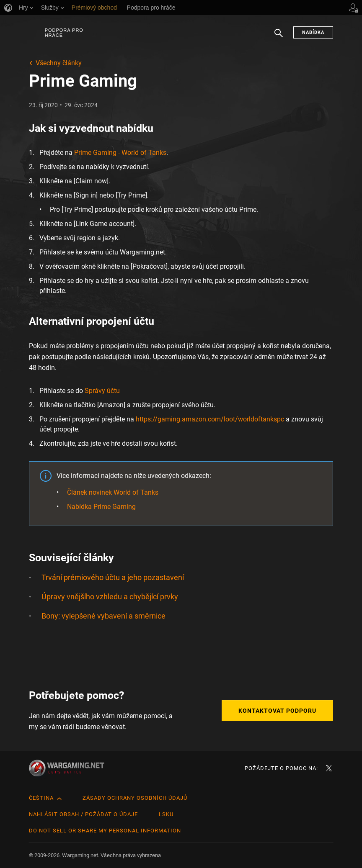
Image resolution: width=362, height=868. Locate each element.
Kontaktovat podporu (277, 711)
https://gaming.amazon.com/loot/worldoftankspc (210, 419)
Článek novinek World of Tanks (113, 492)
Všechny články (59, 63)
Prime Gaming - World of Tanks (120, 153)
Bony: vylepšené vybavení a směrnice (103, 616)
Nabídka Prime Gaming (101, 507)
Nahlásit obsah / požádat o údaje (83, 814)
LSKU (166, 814)
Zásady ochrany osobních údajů (135, 798)
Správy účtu (102, 391)
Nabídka (313, 32)
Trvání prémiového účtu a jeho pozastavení (113, 577)
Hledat (279, 37)
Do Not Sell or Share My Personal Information (105, 831)
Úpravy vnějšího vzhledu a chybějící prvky (110, 597)
